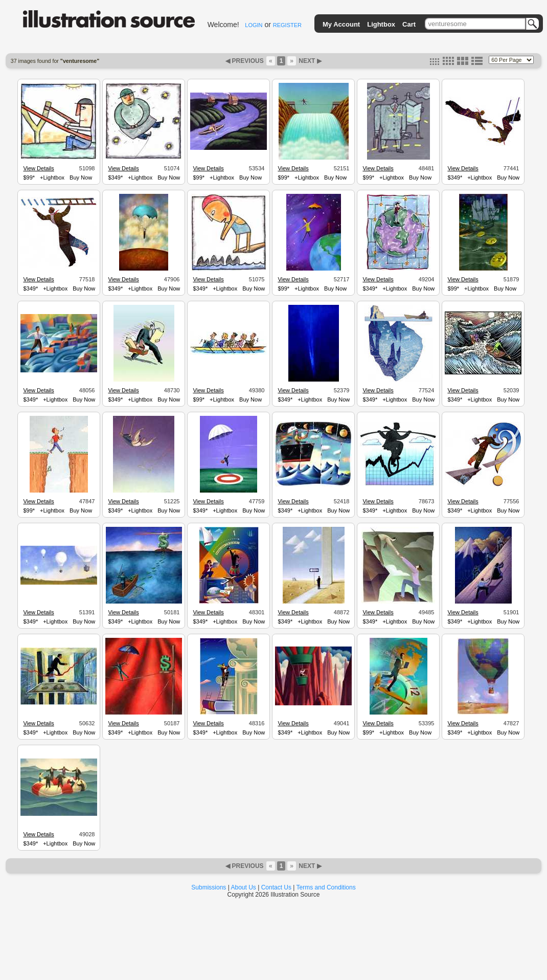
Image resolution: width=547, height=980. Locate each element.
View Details (38, 168)
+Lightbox (52, 177)
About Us (244, 887)
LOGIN (254, 25)
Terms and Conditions (326, 887)
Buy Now (81, 177)
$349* (115, 177)
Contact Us (276, 887)
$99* (29, 177)
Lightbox (381, 24)
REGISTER (287, 25)
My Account (341, 24)
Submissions (209, 887)
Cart (409, 24)
